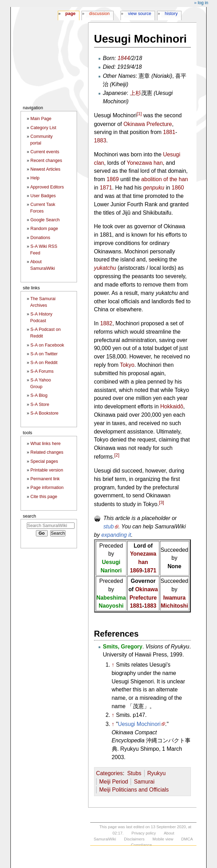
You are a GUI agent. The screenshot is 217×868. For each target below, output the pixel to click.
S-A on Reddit (44, 363)
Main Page (41, 119)
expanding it (116, 535)
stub (109, 526)
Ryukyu (157, 773)
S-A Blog (39, 395)
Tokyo (127, 365)
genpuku (154, 188)
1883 (100, 140)
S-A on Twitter (44, 354)
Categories (110, 773)
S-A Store (40, 405)
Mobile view (163, 839)
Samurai (144, 782)
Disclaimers (134, 839)
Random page (44, 229)
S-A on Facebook (47, 345)
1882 (106, 323)
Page (70, 14)
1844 (123, 58)
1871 (106, 188)
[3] (161, 502)
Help (35, 178)
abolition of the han (165, 179)
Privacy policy (144, 833)
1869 (113, 179)
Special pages (44, 461)
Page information (47, 488)
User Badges (43, 196)
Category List (43, 128)
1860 (178, 188)
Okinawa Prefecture (148, 124)
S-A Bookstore (44, 413)
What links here (45, 444)
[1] (139, 114)
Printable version (47, 470)
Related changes (47, 452)
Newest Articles (45, 169)
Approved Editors (47, 187)
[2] (117, 455)
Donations (40, 238)
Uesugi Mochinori (139, 724)
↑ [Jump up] (113, 665)
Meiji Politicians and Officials (134, 790)
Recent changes (46, 161)
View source (140, 14)
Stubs (134, 773)
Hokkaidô (172, 406)
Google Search (45, 220)
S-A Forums (42, 371)
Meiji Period (114, 782)
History (171, 14)
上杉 (135, 93)
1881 (169, 132)
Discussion (99, 14)
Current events (45, 152)
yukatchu (105, 268)
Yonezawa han (145, 163)
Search (30, 516)
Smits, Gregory (123, 647)
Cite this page (44, 497)
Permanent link (45, 479)
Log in (203, 3)
